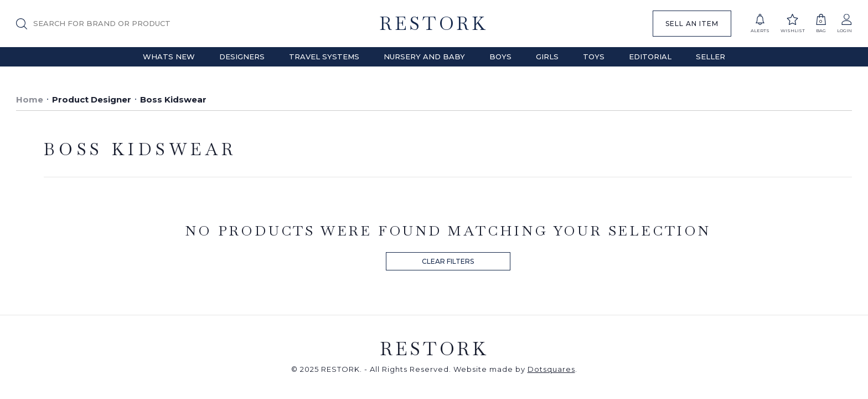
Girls (547, 57)
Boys (500, 57)
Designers (242, 57)
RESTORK (434, 24)
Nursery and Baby (424, 57)
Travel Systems (324, 57)
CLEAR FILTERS (448, 261)
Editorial (650, 57)
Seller (711, 57)
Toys (594, 57)
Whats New (169, 57)
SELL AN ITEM (692, 24)
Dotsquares (551, 369)
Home (30, 99)
